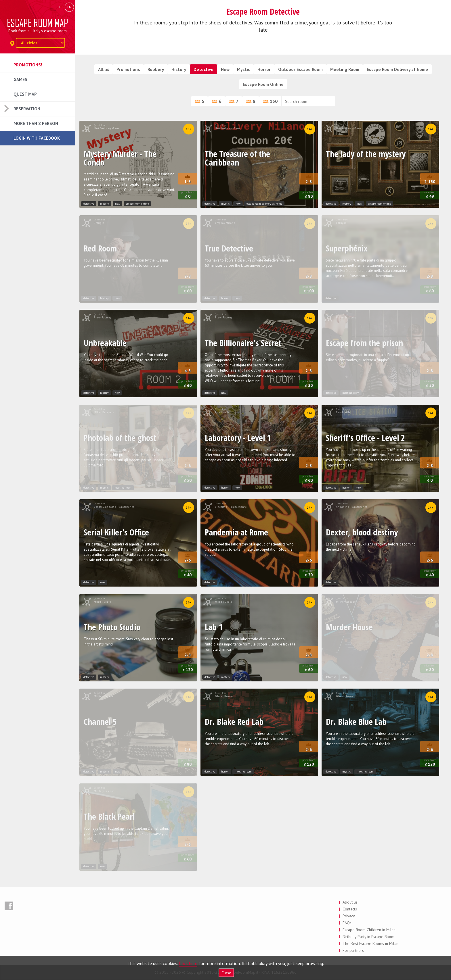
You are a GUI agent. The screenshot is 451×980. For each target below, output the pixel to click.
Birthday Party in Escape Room (368, 937)
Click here (188, 963)
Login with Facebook (37, 138)
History (179, 69)
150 (270, 101)
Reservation (27, 109)
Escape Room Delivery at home (397, 69)
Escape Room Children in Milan (369, 930)
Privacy (349, 916)
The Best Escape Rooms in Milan (370, 944)
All (104, 69)
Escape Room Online (263, 84)
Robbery (156, 69)
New (225, 69)
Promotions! (28, 65)
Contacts (350, 909)
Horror (264, 69)
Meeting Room (345, 69)
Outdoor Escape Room (300, 69)
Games (20, 79)
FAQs (347, 923)
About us (350, 902)
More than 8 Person (36, 123)
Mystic (243, 69)
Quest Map (25, 94)
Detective (203, 69)
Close (226, 973)
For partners (353, 950)
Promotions (128, 69)
